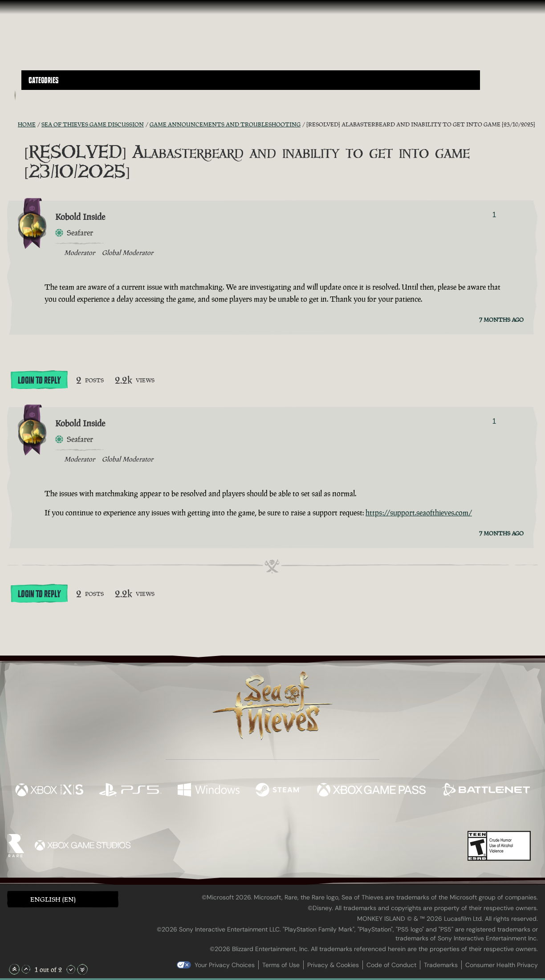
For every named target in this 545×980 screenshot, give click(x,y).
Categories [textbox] (44, 81)
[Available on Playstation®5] (131, 791)
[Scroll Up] (26, 969)
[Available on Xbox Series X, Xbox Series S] (49, 791)
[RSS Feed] (12, 124)
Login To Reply (39, 381)
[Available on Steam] (278, 791)
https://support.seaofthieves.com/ (419, 513)
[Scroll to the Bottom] (82, 969)
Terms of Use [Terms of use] (281, 965)
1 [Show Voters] (494, 215)
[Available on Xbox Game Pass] (371, 791)
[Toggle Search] (41, 95)
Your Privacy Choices (225, 965)
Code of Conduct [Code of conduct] (391, 965)
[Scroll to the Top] (14, 969)
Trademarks (441, 965)
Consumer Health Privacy (502, 965)
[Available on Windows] (209, 791)
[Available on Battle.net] (486, 791)
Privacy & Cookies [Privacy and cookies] (333, 965)
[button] (251, 80)
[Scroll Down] (71, 969)
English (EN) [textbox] (53, 899)
